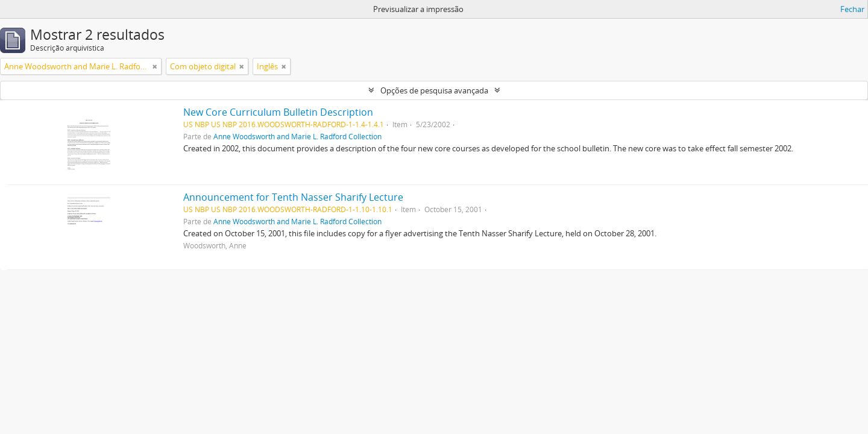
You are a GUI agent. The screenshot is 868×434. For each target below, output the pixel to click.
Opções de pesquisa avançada (434, 90)
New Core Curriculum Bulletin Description (278, 112)
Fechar (852, 9)
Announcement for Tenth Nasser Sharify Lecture (293, 197)
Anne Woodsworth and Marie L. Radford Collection (297, 136)
